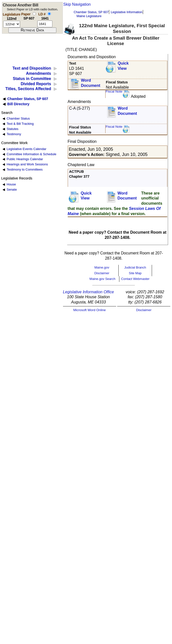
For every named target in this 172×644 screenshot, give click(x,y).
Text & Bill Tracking (20, 124)
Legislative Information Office (88, 292)
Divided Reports (36, 84)
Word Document (90, 83)
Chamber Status (18, 118)
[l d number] (45, 24)
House (11, 184)
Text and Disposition (32, 68)
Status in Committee (32, 79)
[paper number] (29, 24)
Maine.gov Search (102, 279)
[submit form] (32, 30)
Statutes (13, 129)
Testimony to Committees (25, 169)
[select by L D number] (49, 14)
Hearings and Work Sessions (27, 164)
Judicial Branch (135, 267)
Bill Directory (18, 104)
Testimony (14, 134)
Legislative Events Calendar (27, 149)
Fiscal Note (114, 91)
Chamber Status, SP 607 (91, 12)
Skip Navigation (77, 4)
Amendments (38, 73)
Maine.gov (102, 267)
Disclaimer (102, 273)
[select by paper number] (34, 14)
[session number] (12, 24)
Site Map (135, 273)
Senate (12, 189)
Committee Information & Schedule (32, 154)
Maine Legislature (89, 16)
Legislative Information (127, 12)
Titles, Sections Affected (28, 89)
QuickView (123, 66)
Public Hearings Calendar (25, 159)
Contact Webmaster (135, 279)
